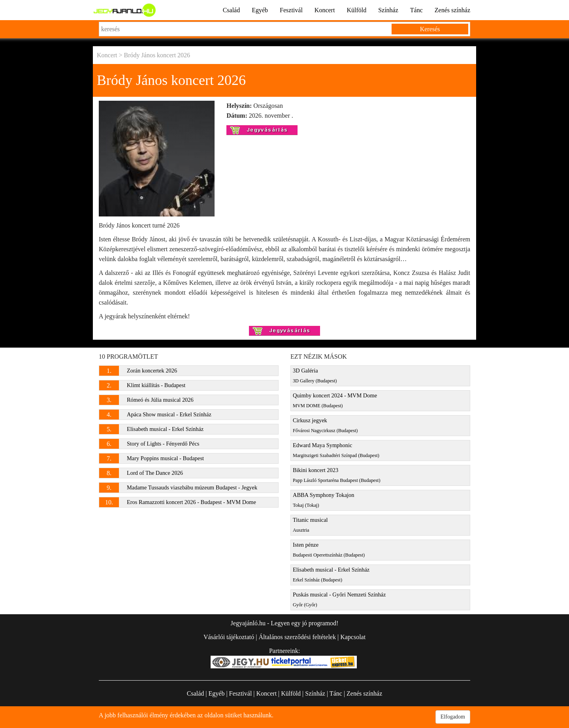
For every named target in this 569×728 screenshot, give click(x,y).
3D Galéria (315, 375)
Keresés (430, 29)
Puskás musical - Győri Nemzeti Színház (339, 599)
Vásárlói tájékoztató (229, 637)
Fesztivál (291, 10)
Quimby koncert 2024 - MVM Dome (335, 400)
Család (232, 10)
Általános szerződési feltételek (297, 637)
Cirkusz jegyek (325, 425)
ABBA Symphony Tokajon (323, 500)
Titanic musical (310, 525)
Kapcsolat (353, 637)
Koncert (325, 10)
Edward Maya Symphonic (336, 450)
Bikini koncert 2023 (337, 475)
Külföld (356, 10)
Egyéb (260, 10)
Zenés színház (452, 10)
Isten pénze (329, 550)
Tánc (416, 10)
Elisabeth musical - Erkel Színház (331, 575)
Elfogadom (453, 717)
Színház (388, 10)
